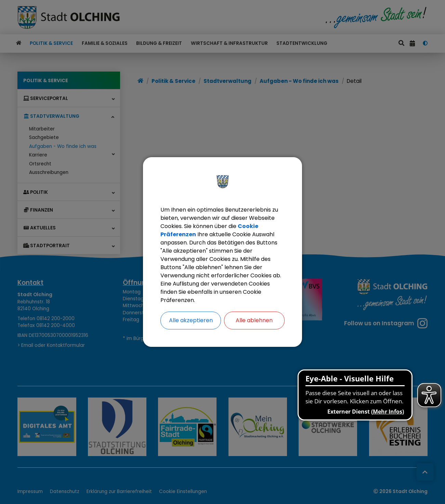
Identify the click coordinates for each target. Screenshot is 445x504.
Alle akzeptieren (191, 320)
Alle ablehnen (254, 320)
